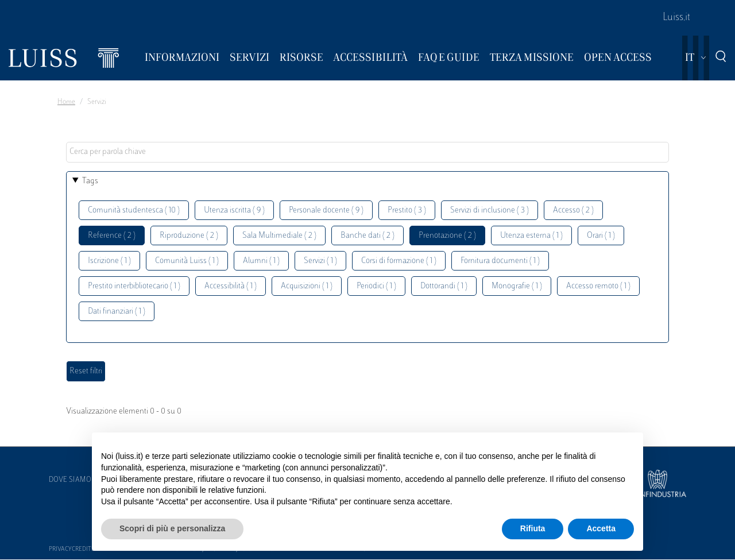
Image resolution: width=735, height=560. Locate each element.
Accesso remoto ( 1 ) (598, 286)
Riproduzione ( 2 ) (189, 236)
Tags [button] (90, 181)
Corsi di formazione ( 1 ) (399, 261)
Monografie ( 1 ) (517, 286)
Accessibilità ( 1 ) (231, 286)
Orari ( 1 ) (601, 236)
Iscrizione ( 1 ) (109, 261)
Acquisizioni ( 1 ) (307, 286)
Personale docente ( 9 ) (326, 211)
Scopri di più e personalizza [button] (172, 528)
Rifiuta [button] (533, 528)
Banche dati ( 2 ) (367, 236)
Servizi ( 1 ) (320, 261)
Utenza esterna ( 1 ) (531, 236)
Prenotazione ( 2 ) (447, 236)
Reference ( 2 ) (112, 236)
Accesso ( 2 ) (573, 211)
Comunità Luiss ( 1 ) (187, 261)
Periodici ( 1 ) (376, 286)
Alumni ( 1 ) (261, 261)
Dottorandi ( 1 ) (444, 286)
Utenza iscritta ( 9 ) (234, 211)
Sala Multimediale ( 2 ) (279, 236)
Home (66, 102)
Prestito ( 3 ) (407, 211)
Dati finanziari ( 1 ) (117, 312)
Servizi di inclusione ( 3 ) (490, 211)
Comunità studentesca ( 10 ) (134, 211)
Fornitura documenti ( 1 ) (500, 261)
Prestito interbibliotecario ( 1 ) (134, 286)
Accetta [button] (601, 528)
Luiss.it (676, 18)
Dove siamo (70, 480)
